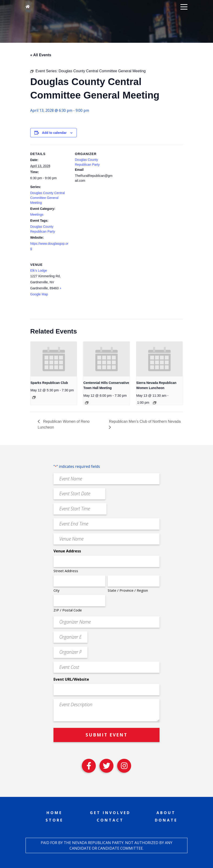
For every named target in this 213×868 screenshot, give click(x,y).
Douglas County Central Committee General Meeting (48, 198)
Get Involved (110, 813)
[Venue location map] (99, 288)
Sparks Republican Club (49, 383)
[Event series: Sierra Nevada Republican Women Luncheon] (155, 403)
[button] (184, 7)
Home (54, 813)
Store (54, 820)
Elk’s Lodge (39, 271)
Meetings (37, 215)
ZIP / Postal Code (68, 610)
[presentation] (54, 359)
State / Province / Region (128, 590)
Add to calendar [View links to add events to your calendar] (54, 133)
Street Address (66, 571)
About (166, 813)
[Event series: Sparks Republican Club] (34, 397)
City (57, 590)
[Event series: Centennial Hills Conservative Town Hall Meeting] (87, 403)
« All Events (41, 55)
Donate (166, 820)
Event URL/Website (71, 679)
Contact (110, 820)
